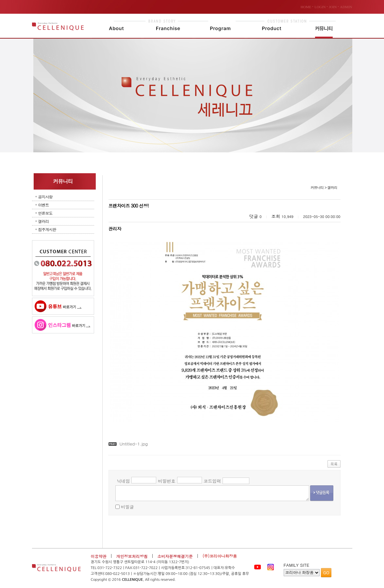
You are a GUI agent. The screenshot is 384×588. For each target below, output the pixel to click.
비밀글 (127, 507)
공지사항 (45, 197)
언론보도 (45, 213)
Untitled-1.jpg (134, 444)
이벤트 (44, 205)
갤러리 (44, 221)
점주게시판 (47, 229)
